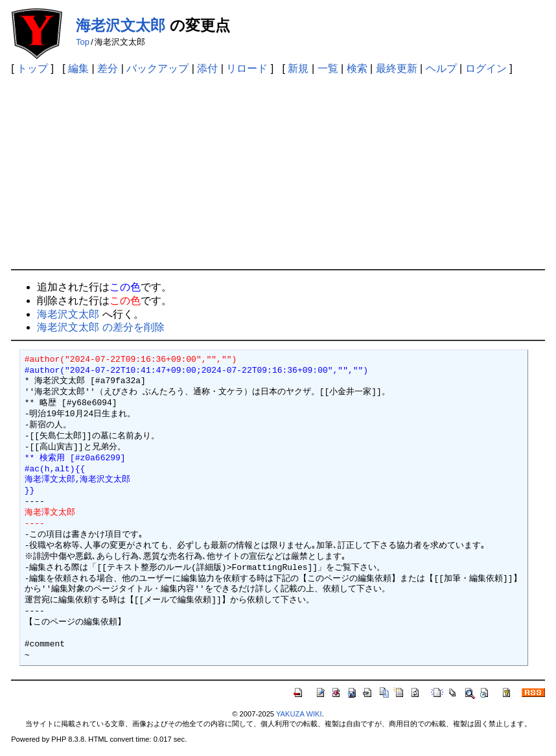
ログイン (486, 68)
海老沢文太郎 (121, 25)
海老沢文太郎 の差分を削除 (100, 327)
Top (83, 42)
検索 (357, 68)
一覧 (328, 68)
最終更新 (397, 68)
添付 (207, 68)
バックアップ (157, 68)
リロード (247, 68)
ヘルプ (441, 68)
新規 (298, 68)
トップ (32, 68)
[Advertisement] (278, 172)
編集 (78, 68)
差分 (108, 68)
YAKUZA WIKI (299, 714)
